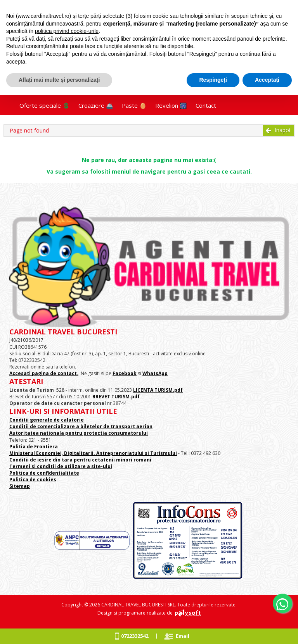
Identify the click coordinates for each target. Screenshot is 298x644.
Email (183, 636)
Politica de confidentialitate (44, 473)
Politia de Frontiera (34, 447)
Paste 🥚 (134, 105)
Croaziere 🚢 (96, 105)
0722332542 (135, 636)
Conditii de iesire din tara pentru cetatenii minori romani (80, 460)
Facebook (125, 373)
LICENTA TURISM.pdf (158, 390)
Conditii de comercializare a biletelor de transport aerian (81, 426)
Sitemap (20, 486)
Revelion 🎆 (171, 105)
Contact (206, 105)
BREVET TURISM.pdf (116, 397)
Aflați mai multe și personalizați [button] (59, 80)
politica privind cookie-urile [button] (67, 31)
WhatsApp (155, 373)
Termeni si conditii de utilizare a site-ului (61, 466)
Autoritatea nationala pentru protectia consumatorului (79, 433)
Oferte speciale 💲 (45, 105)
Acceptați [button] (267, 80)
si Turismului (160, 453)
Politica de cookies (33, 480)
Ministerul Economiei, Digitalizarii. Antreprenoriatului (76, 453)
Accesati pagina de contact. (44, 373)
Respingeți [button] (213, 80)
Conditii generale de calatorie (47, 420)
